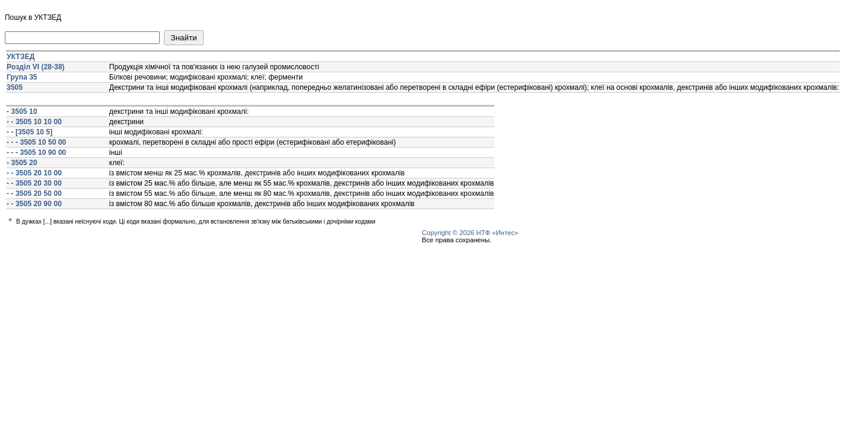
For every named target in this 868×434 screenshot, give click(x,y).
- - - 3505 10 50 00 (36, 142)
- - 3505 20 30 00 (34, 183)
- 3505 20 (22, 163)
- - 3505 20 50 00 (34, 193)
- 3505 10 (22, 112)
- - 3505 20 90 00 (34, 204)
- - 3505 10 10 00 (34, 122)
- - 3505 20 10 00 (34, 173)
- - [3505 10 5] (30, 132)
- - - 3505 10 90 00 (36, 153)
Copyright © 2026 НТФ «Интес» (470, 233)
